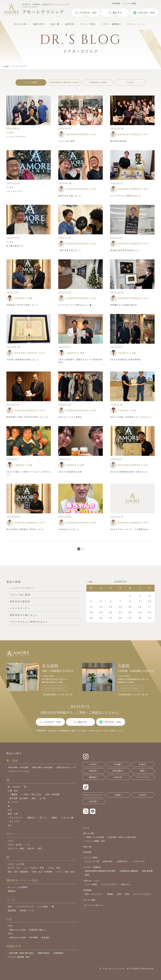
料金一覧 (87, 850)
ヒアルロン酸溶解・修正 (19, 960)
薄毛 (10, 909)
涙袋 (33, 801)
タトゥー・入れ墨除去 (18, 890)
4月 (91, 585)
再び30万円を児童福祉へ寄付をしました (25, 529)
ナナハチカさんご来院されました (126, 196)
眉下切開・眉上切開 (18, 801)
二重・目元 (13, 794)
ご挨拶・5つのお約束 (95, 840)
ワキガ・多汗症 (15, 848)
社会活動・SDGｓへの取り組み (122, 840)
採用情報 (116, 3)
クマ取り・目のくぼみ (31, 797)
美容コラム (126, 887)
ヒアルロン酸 (68, 820)
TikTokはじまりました (69, 529)
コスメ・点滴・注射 (65, 875)
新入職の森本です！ (16, 246)
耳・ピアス (13, 805)
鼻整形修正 (59, 956)
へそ (28, 848)
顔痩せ (55, 820)
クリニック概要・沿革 (95, 844)
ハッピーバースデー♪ (16, 137)
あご (10, 828)
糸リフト (43, 820)
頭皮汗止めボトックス (67, 770)
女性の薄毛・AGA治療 (18, 770)
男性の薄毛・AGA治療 (42, 770)
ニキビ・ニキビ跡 (16, 867)
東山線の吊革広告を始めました (125, 250)
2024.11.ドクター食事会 (70, 417)
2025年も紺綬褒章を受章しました (22, 359)
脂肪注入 (32, 820)
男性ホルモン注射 (17, 933)
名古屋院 (50, 669)
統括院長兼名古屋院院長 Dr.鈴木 (64, 82)
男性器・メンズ (27, 913)
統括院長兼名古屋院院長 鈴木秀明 (100, 874)
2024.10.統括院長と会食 (70, 472)
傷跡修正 (12, 894)
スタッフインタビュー (143, 897)
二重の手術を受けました (70, 250)
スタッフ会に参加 (67, 141)
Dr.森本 (130, 82)
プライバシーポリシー (93, 908)
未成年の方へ (123, 864)
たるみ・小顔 (54, 871)
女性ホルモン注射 (17, 940)
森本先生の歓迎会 (118, 141)
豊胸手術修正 (44, 956)
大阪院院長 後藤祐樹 (129, 874)
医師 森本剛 (147, 874)
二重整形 (14, 797)
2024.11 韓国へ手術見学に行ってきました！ (131, 417)
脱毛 (40, 851)
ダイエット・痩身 (16, 851)
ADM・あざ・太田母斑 (42, 875)
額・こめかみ (14, 790)
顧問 (87, 878)
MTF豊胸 (34, 940)
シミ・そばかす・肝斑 (34, 871)
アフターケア (139, 864)
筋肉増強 (12, 913)
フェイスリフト (16, 820)
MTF (10, 937)
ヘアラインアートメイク (19, 774)
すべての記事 (31, 82)
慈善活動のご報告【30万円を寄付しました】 (27, 417)
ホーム (86, 831)
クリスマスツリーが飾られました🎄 (75, 305)
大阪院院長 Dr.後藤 (98, 82)
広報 (119, 897)
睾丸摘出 (46, 940)
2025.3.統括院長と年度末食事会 (125, 359)
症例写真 (87, 855)
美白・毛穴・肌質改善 (18, 875)
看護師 (110, 897)
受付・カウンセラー (94, 897)
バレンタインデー (15, 191)
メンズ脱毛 (43, 909)
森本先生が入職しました (70, 196)
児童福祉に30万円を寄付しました (22, 305)
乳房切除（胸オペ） (38, 933)
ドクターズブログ (109, 887)
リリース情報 (91, 887)
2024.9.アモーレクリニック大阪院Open (129, 529)
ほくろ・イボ (14, 871)
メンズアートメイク (25, 909)
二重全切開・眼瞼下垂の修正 (21, 956)
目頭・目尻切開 (52, 797)
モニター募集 (89, 903)
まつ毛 (42, 801)
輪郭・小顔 (13, 817)
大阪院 (124, 669)
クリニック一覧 (92, 864)
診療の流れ (108, 864)
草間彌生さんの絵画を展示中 (124, 305)
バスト (11, 844)
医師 (127, 897)
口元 (10, 813)
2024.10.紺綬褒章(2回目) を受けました (129, 472)
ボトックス (15, 824)
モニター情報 (130, 3)
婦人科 (31, 851)
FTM (10, 929)
